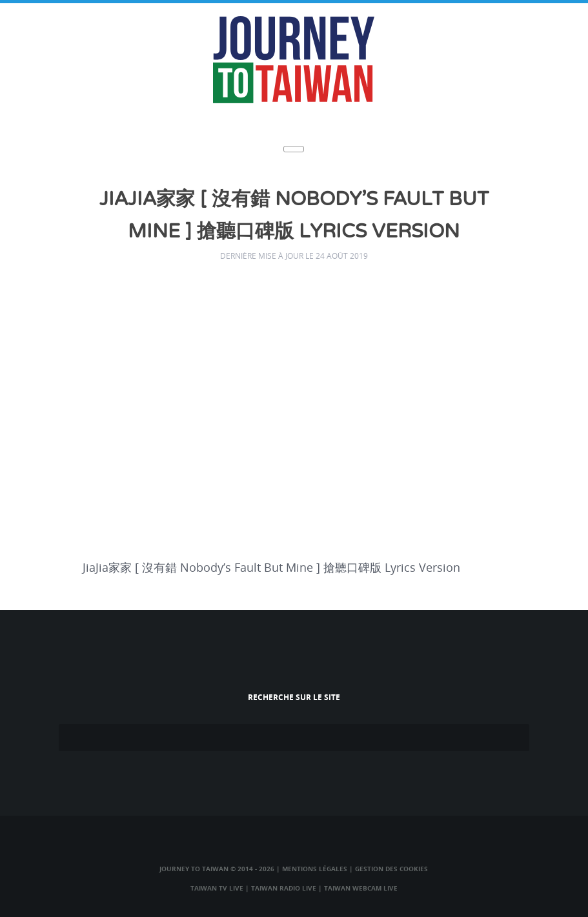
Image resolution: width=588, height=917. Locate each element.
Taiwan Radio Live (284, 888)
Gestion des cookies (391, 869)
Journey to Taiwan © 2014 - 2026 (217, 869)
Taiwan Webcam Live (361, 888)
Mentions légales (315, 869)
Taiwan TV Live (217, 888)
